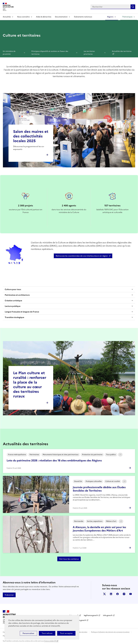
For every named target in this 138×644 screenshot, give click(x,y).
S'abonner (9, 595)
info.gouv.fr (108, 615)
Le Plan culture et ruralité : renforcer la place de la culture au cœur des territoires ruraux (30, 385)
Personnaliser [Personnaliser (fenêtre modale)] (28, 633)
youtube (131, 594)
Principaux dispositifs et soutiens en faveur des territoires (50, 53)
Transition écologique (14, 317)
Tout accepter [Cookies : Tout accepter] (66, 633)
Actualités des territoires (122, 51)
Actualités (7, 17)
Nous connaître (23, 17)
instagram (124, 594)
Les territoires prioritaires (89, 53)
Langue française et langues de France (22, 312)
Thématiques (127, 17)
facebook (118, 594)
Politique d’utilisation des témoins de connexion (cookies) (110, 632)
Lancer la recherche (133, 7)
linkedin (111, 594)
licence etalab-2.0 (50, 641)
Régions (110, 17)
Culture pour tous (13, 289)
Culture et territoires (22, 35)
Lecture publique (13, 306)
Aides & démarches (44, 17)
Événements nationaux (83, 17)
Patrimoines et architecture (17, 295)
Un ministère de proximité (9, 53)
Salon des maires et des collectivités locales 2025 (31, 136)
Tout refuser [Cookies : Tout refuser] (47, 633)
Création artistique (13, 301)
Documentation (61, 17)
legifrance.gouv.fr (91, 615)
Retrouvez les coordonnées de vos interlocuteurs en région (82, 256)
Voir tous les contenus (69, 559)
